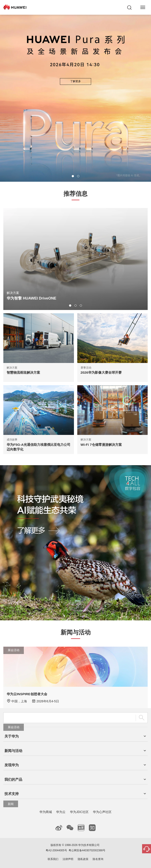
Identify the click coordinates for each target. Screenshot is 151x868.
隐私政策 (83, 859)
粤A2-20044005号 (56, 850)
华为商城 (46, 812)
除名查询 (98, 859)
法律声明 (68, 859)
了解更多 (75, 81)
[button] (73, 176)
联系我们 (53, 859)
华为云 (61, 812)
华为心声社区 (102, 812)
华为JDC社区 (79, 812)
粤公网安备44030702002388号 (87, 850)
